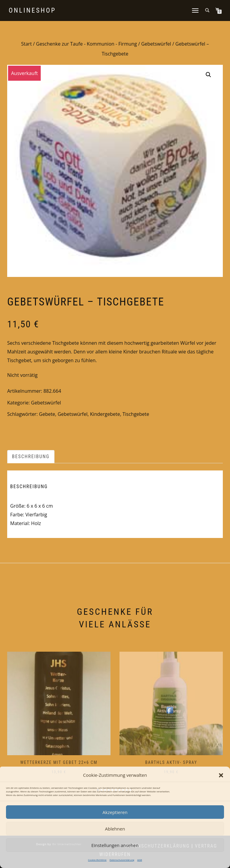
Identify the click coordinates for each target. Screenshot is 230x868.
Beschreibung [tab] (31, 457)
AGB (140, 860)
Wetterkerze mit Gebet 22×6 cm (59, 762)
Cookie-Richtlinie (97, 860)
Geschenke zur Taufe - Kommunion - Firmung (86, 44)
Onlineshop (32, 11)
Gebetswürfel (156, 44)
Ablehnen (115, 829)
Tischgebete (136, 414)
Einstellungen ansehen (115, 845)
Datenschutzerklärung (122, 860)
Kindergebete (105, 414)
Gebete (47, 414)
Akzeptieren (115, 812)
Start (26, 44)
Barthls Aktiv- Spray (171, 762)
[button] (221, 775)
